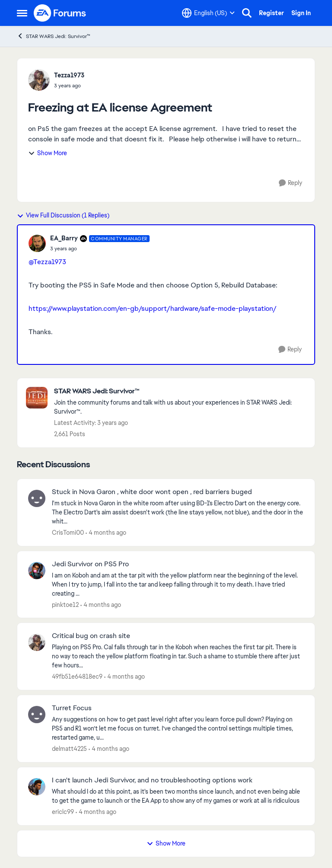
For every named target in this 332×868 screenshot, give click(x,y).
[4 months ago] (106, 533)
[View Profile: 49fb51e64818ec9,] (37, 642)
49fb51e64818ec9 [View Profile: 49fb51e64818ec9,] (77, 677)
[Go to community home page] (60, 13)
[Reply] (290, 183)
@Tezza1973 (47, 262)
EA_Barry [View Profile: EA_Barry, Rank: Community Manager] (64, 238)
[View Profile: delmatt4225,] (37, 715)
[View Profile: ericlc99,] (37, 787)
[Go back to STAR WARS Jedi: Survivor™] (180, 391)
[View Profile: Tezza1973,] (39, 80)
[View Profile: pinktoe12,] (37, 571)
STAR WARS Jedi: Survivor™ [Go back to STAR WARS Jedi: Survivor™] (54, 36)
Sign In (301, 13)
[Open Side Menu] (22, 13)
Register (271, 13)
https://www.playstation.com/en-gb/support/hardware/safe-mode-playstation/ (153, 308)
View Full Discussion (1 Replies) (63, 215)
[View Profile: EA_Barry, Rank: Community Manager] (37, 243)
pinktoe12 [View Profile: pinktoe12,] (65, 604)
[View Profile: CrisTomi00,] (37, 498)
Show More (48, 153)
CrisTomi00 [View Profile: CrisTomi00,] (68, 533)
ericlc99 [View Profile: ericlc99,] (63, 812)
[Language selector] (208, 13)
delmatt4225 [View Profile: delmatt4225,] (69, 749)
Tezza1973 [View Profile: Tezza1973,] (69, 75)
